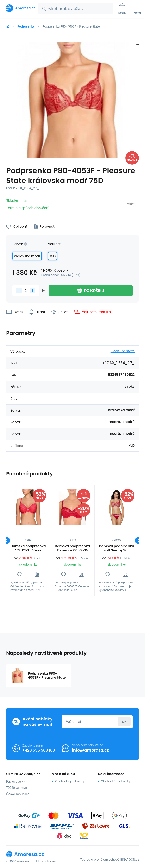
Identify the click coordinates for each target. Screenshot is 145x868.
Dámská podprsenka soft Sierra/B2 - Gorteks (116, 548)
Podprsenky (26, 26)
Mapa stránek (46, 861)
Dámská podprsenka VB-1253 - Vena (28, 548)
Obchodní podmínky (70, 781)
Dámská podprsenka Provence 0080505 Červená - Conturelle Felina (72, 548)
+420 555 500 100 (39, 750)
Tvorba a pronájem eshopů (100, 860)
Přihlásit (124, 722)
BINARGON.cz (130, 860)
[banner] (19, 8)
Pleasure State (123, 351)
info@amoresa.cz (90, 750)
